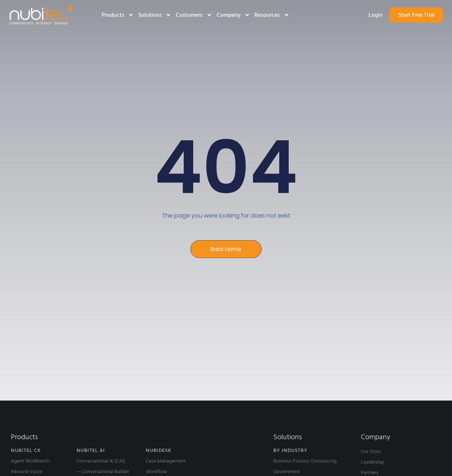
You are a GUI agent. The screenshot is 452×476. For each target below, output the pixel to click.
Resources (272, 15)
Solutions (155, 15)
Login (376, 15)
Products (118, 15)
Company (233, 15)
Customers (194, 15)
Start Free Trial (416, 15)
